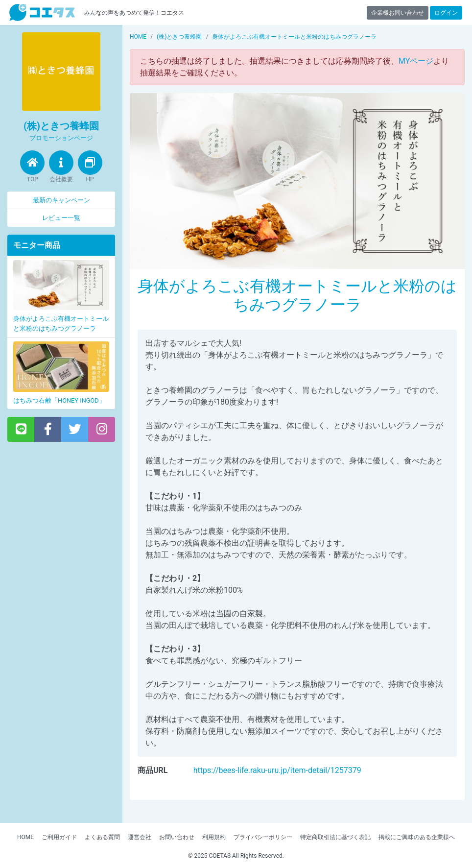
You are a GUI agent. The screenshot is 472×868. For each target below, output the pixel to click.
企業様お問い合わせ (398, 13)
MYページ (416, 61)
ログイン (446, 13)
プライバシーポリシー (263, 837)
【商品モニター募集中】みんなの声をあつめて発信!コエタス (42, 12)
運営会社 (140, 837)
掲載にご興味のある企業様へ (417, 837)
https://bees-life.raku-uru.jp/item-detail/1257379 (277, 770)
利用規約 (214, 837)
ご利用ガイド (59, 837)
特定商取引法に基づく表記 (335, 837)
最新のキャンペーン (61, 200)
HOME (25, 837)
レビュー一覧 (61, 218)
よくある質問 (102, 837)
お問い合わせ (177, 837)
